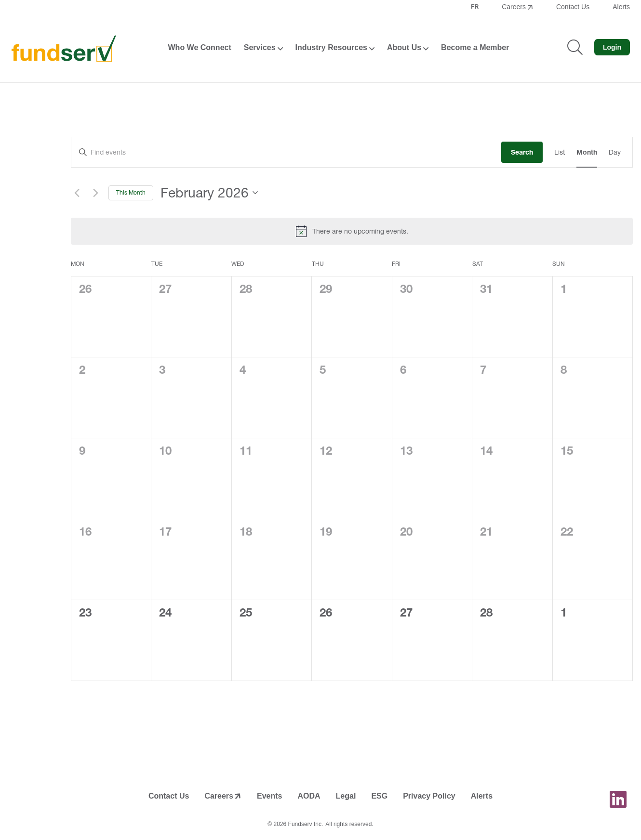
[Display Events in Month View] (587, 152)
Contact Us (573, 7)
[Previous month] (77, 193)
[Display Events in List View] (560, 152)
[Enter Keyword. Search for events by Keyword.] (286, 152)
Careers (514, 7)
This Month (131, 192)
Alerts (621, 7)
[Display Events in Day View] (615, 152)
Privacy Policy (429, 796)
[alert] (352, 231)
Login (612, 47)
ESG (379, 796)
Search (522, 152)
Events (269, 796)
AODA (309, 796)
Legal (346, 796)
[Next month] (95, 193)
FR (475, 7)
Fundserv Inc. (306, 824)
